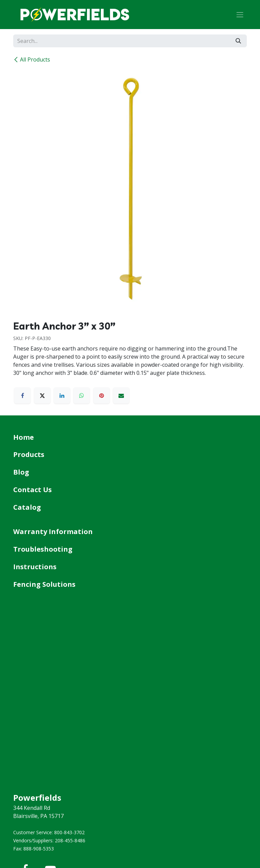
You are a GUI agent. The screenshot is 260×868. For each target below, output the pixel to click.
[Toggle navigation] (240, 15)
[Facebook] (22, 395)
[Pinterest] (102, 395)
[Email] (121, 395)
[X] (42, 395)
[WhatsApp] (82, 395)
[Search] (238, 41)
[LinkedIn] (62, 395)
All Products (32, 59)
